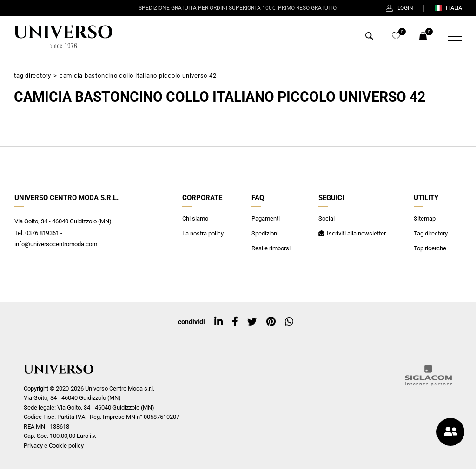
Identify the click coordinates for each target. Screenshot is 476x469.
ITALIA (448, 8)
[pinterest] (271, 322)
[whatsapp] (289, 322)
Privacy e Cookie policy (54, 446)
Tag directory (33, 75)
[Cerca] (369, 37)
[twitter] (252, 322)
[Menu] (449, 37)
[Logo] (63, 37)
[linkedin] (218, 322)
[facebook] (235, 322)
